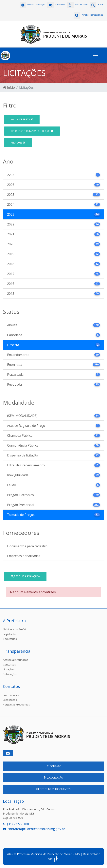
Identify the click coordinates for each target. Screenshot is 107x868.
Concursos (9, 665)
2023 (18, 143)
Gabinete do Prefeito (16, 629)
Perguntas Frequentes (16, 704)
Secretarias (10, 639)
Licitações (9, 669)
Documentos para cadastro (27, 546)
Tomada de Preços (32, 131)
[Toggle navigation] (96, 55)
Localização (10, 700)
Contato (53, 766)
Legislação (9, 634)
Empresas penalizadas (24, 556)
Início (9, 87)
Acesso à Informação (16, 660)
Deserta (22, 119)
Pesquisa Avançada (25, 576)
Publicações (10, 674)
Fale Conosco (11, 695)
